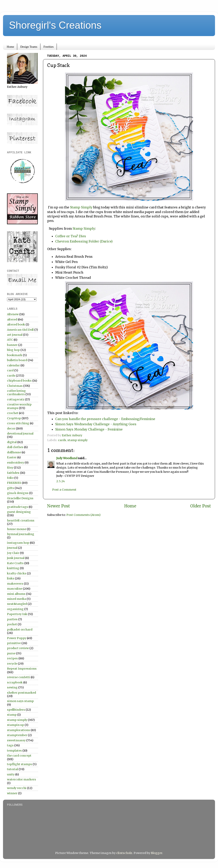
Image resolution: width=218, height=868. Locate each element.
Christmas (15, 386)
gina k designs (18, 493)
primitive (14, 643)
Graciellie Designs (20, 498)
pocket (12, 624)
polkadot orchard (20, 630)
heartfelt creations (21, 520)
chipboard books (19, 381)
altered (12, 319)
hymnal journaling (21, 534)
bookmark (15, 355)
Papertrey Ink (17, 614)
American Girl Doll (20, 330)
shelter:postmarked (21, 693)
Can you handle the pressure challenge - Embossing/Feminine (105, 419)
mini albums (16, 594)
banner (12, 345)
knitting (13, 568)
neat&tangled (17, 604)
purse (11, 653)
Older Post (201, 506)
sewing (12, 687)
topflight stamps (19, 764)
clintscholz (124, 853)
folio (10, 478)
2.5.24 (60, 481)
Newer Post (58, 506)
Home (10, 47)
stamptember (17, 735)
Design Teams (29, 47)
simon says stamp (20, 701)
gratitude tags (17, 507)
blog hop (13, 350)
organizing (15, 609)
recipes (12, 658)
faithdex (13, 473)
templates (14, 751)
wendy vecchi (17, 788)
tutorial (12, 769)
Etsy (10, 468)
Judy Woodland (67, 458)
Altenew (13, 314)
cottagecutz (16, 399)
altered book (16, 324)
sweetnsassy (16, 740)
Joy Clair (13, 553)
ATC (10, 340)
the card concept (19, 756)
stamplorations (18, 730)
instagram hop (18, 543)
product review (18, 648)
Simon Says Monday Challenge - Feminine (89, 429)
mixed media (16, 599)
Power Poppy (17, 638)
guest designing (19, 512)
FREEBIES (14, 483)
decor (11, 428)
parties (12, 619)
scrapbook (15, 682)
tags (10, 745)
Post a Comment (64, 490)
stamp (12, 715)
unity (11, 774)
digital (12, 442)
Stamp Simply (81, 207)
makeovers (15, 584)
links (11, 578)
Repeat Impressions (22, 669)
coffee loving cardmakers (16, 393)
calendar (13, 365)
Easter (12, 457)
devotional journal (20, 433)
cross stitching (18, 423)
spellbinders (16, 710)
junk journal (16, 558)
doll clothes (15, 447)
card (10, 370)
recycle (12, 664)
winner (12, 793)
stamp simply (77, 440)
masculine (15, 589)
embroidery (15, 463)
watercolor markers (21, 779)
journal (12, 548)
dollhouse (14, 452)
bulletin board (17, 360)
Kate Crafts (15, 563)
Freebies (48, 47)
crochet (13, 413)
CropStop (14, 418)
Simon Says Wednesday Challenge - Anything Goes (96, 424)
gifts (10, 488)
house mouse (17, 529)
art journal (15, 335)
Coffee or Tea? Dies (71, 236)
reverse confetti (18, 677)
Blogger (156, 853)
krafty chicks (17, 573)
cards (62, 440)
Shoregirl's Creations (55, 25)
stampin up (15, 725)
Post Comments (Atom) (83, 515)
